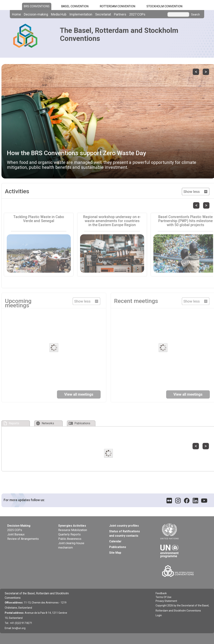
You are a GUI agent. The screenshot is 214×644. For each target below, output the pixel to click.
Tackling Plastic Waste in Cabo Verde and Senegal (39, 219)
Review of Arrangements (23, 539)
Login (159, 615)
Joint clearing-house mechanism (71, 545)
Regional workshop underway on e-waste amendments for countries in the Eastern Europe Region (112, 221)
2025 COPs (15, 530)
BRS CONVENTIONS (37, 6)
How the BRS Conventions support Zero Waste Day (77, 153)
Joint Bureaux (16, 534)
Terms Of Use (164, 597)
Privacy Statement (166, 601)
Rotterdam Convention (117, 6)
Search (195, 15)
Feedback (161, 593)
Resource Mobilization (73, 530)
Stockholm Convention (164, 6)
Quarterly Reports (69, 534)
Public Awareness (70, 539)
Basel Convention (75, 6)
